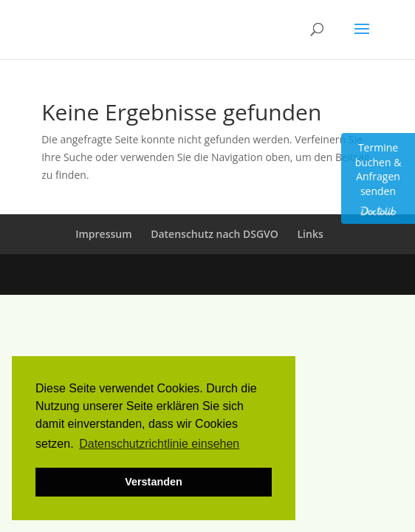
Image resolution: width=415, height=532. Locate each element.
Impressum (103, 234)
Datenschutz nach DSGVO (215, 234)
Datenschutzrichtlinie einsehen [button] (159, 444)
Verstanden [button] (154, 482)
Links (311, 234)
